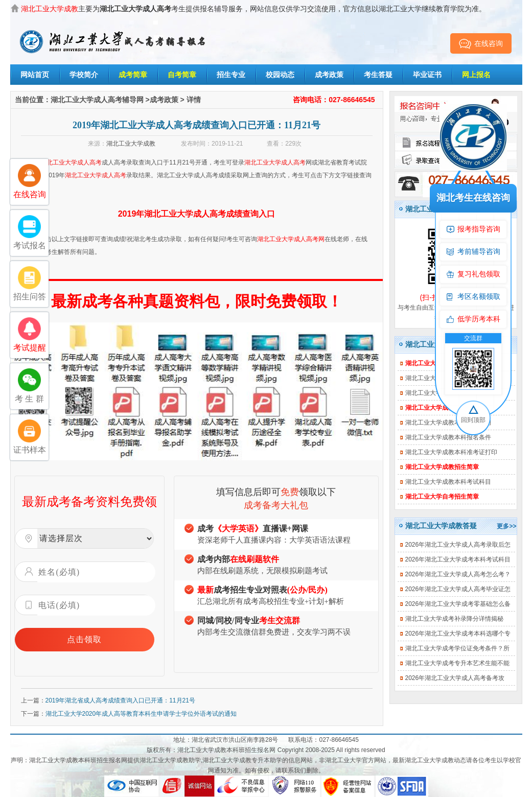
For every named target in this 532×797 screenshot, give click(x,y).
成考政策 (329, 75)
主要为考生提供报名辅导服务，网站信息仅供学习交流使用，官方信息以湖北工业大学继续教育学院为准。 (253, 9)
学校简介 (84, 75)
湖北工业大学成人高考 (71, 162)
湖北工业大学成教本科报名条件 (448, 437)
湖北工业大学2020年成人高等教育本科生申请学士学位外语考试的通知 (141, 714)
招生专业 (231, 75)
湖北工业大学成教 (131, 144)
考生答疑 (378, 75)
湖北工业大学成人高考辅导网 (97, 100)
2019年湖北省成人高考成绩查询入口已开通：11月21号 (120, 700)
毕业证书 (427, 75)
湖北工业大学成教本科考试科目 (448, 482)
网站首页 (35, 75)
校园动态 (280, 75)
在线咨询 (481, 43)
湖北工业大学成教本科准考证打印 (451, 452)
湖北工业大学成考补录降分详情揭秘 (454, 619)
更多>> (506, 526)
